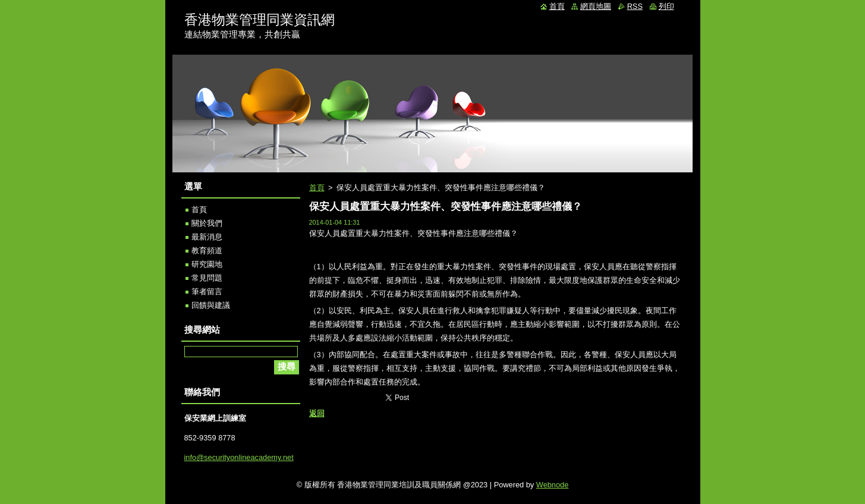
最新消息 (207, 237)
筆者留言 (207, 292)
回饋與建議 (211, 305)
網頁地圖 (596, 6)
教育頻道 (207, 251)
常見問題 (207, 278)
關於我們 (207, 223)
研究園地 (207, 264)
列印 (666, 6)
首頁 (317, 188)
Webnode (553, 485)
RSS (635, 6)
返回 (317, 413)
